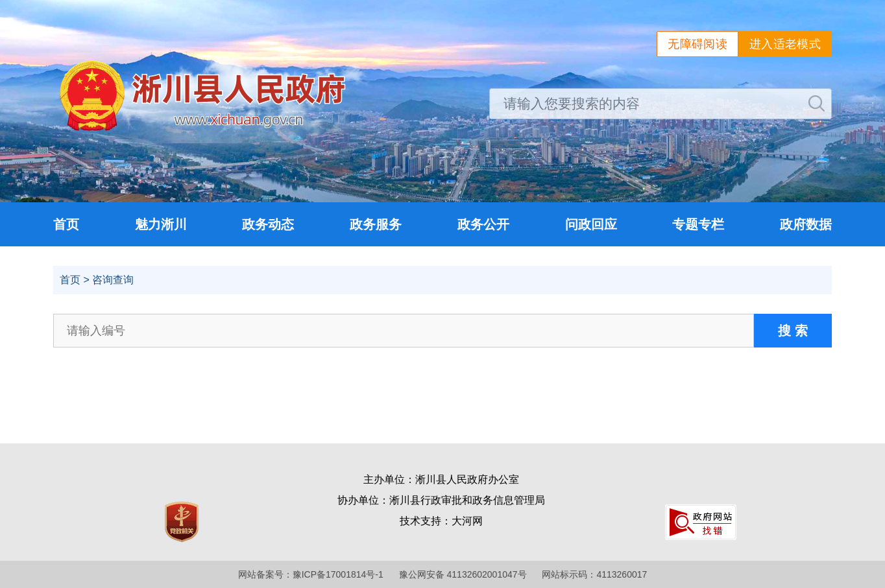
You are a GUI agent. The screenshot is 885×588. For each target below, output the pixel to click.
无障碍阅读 (697, 44)
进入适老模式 (785, 44)
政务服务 (376, 224)
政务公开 (483, 224)
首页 (66, 224)
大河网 (467, 521)
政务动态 (268, 224)
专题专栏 (698, 224)
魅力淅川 (161, 224)
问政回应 (591, 224)
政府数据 (806, 224)
